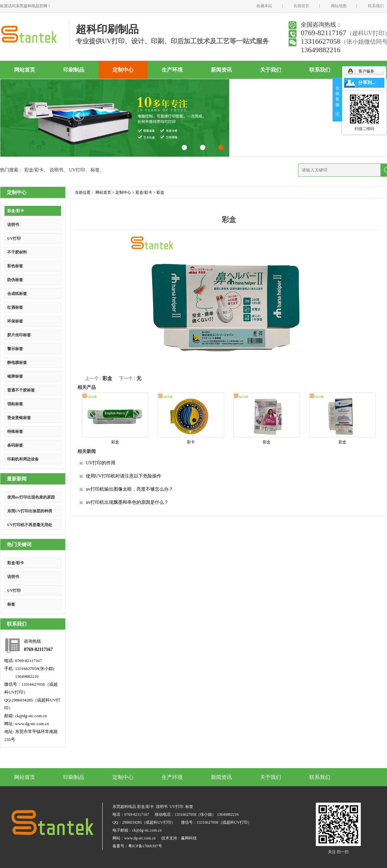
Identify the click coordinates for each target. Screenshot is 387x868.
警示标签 (15, 349)
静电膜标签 (17, 363)
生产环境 (172, 70)
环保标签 (15, 321)
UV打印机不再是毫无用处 (30, 525)
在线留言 (301, 6)
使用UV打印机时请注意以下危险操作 (124, 476)
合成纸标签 (17, 294)
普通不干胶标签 (21, 390)
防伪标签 (15, 280)
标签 (95, 170)
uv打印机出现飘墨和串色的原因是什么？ (127, 502)
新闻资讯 (221, 70)
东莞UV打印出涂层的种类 (30, 511)
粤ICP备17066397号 (145, 846)
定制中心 (123, 70)
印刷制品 (74, 70)
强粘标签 (15, 404)
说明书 (56, 170)
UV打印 (77, 170)
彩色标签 (15, 266)
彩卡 (191, 442)
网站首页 (25, 70)
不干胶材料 (17, 252)
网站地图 (339, 6)
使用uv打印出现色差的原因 (31, 497)
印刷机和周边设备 (23, 459)
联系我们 (376, 6)
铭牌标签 (15, 376)
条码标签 (15, 445)
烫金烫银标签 (19, 418)
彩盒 (160, 192)
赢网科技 (189, 838)
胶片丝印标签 (19, 335)
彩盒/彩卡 (34, 170)
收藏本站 (264, 6)
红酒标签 (15, 307)
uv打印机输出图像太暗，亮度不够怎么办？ (130, 489)
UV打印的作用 (101, 463)
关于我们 (271, 70)
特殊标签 (15, 432)
